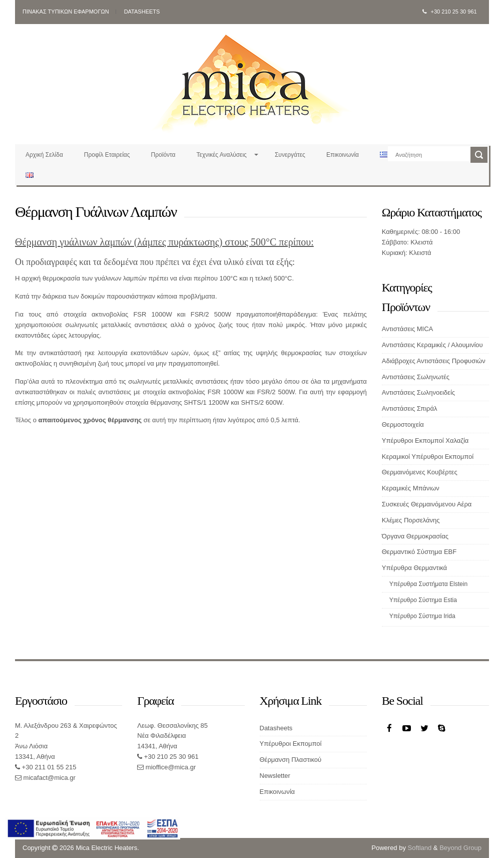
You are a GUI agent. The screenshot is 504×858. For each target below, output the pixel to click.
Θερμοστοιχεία (403, 424)
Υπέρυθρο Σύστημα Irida (422, 616)
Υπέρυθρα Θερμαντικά (414, 568)
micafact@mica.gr (49, 778)
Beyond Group (460, 848)
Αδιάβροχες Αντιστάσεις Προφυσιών (434, 361)
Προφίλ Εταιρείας (107, 155)
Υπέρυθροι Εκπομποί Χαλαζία (425, 441)
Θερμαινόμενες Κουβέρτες (420, 472)
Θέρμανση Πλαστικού (291, 760)
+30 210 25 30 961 (450, 12)
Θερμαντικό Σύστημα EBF (419, 552)
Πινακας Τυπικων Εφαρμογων (66, 12)
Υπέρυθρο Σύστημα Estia (423, 600)
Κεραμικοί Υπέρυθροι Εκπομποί (428, 457)
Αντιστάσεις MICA (408, 329)
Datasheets (142, 12)
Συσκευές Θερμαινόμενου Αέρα (427, 504)
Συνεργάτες (290, 155)
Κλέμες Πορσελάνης (411, 520)
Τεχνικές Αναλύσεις (222, 155)
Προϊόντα (163, 155)
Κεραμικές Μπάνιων (411, 488)
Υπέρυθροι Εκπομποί (291, 744)
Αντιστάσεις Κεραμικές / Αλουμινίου (432, 345)
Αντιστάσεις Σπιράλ (410, 408)
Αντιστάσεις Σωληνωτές (416, 377)
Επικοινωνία (343, 155)
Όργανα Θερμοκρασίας (415, 536)
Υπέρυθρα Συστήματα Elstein (428, 584)
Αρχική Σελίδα (44, 155)
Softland (420, 848)
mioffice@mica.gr (170, 767)
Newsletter (275, 776)
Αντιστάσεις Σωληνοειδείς (418, 392)
